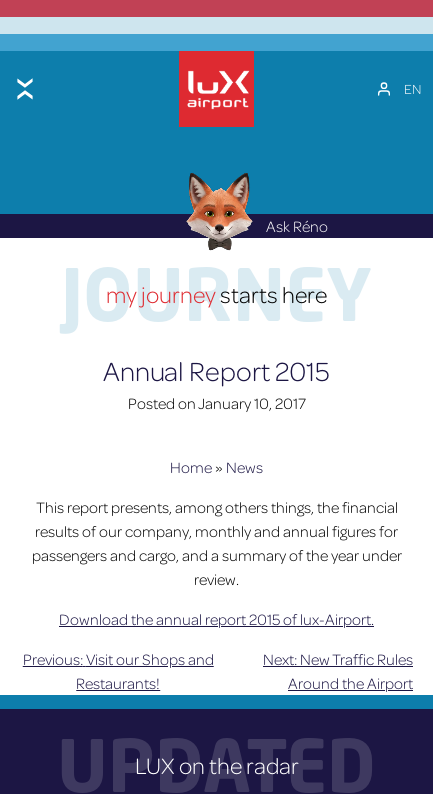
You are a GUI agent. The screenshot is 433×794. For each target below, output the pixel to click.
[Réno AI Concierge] (216, 207)
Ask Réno (251, 223)
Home (191, 464)
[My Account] (384, 87)
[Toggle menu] (25, 87)
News (244, 464)
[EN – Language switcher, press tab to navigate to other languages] (412, 87)
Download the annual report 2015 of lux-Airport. (216, 616)
